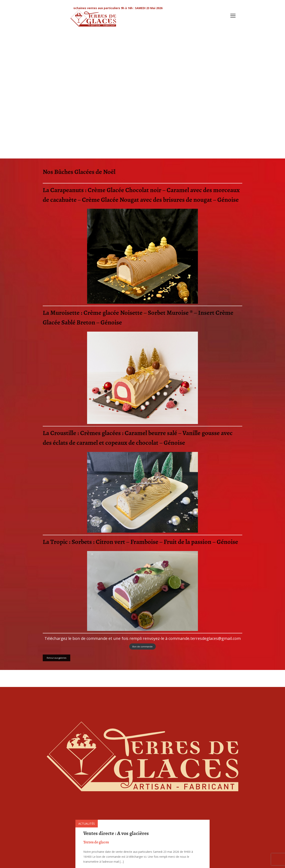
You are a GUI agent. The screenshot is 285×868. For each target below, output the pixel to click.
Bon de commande (142, 647)
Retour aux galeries (57, 658)
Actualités (87, 824)
